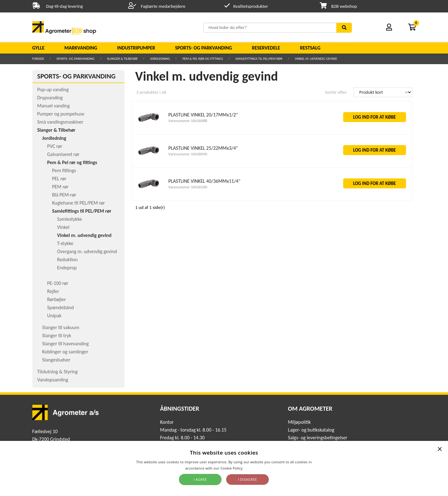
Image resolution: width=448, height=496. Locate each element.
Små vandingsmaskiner (60, 122)
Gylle (39, 48)
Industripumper (136, 48)
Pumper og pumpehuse (61, 114)
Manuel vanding (54, 106)
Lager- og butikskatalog (311, 430)
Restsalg (310, 48)
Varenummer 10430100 (188, 187)
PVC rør (55, 146)
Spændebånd (61, 307)
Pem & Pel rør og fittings (203, 59)
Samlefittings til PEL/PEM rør (259, 59)
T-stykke (65, 243)
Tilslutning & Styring (58, 372)
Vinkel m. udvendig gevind (316, 59)
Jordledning (160, 59)
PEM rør (61, 187)
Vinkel (63, 227)
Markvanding (81, 48)
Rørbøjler (57, 299)
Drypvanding (50, 98)
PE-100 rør (58, 283)
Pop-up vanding (53, 90)
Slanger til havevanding (66, 344)
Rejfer (53, 291)
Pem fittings (64, 170)
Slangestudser (56, 360)
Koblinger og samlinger (65, 352)
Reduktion (68, 260)
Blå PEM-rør (64, 195)
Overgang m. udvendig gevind (87, 251)
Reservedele (266, 48)
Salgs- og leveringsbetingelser (317, 438)
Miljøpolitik (299, 422)
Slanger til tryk (57, 335)
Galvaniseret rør (63, 154)
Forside (38, 59)
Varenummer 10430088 (188, 121)
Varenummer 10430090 (188, 154)
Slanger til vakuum (61, 327)
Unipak (54, 316)
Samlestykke (70, 219)
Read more (254, 468)
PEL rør (59, 179)
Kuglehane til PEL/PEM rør (79, 203)
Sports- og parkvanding (204, 48)
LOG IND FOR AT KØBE (375, 117)
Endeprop (67, 268)
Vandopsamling (53, 380)
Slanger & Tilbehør (122, 59)
